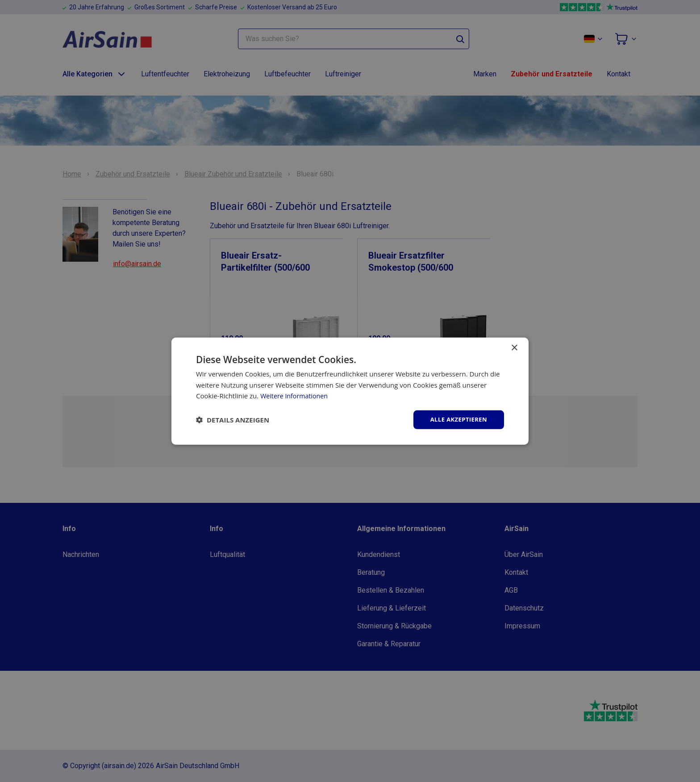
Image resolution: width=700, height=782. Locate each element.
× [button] (514, 347)
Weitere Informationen (296, 395)
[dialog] (350, 391)
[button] (233, 420)
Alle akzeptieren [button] (457, 419)
